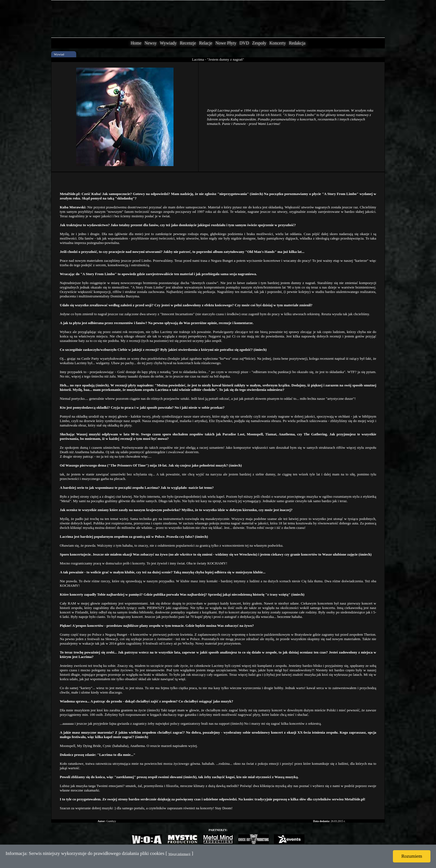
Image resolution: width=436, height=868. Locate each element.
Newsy (150, 43)
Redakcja (297, 43)
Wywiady (168, 43)
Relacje (206, 43)
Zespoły (259, 43)
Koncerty (278, 43)
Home (136, 43)
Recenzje (188, 43)
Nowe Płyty (226, 43)
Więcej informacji (179, 854)
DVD (244, 43)
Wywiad (59, 54)
